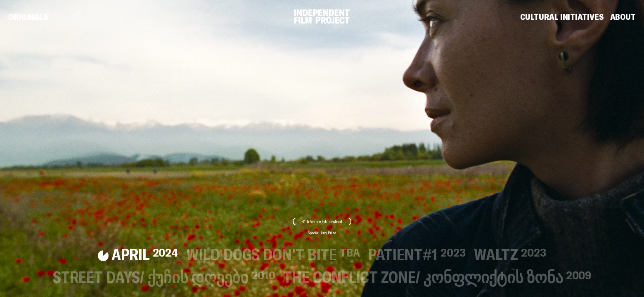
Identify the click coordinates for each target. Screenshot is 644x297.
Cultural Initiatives (562, 17)
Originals (28, 17)
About (623, 17)
